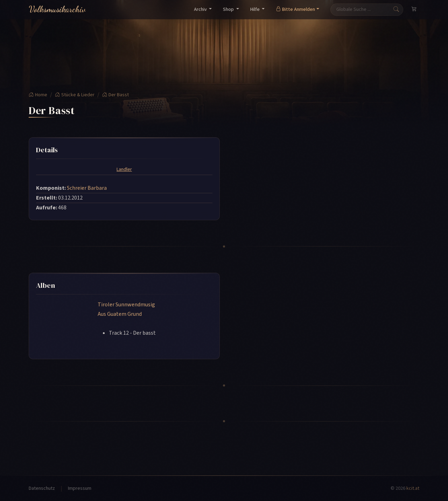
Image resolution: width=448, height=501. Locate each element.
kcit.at (413, 488)
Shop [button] (229, 9)
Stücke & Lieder (75, 95)
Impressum (80, 488)
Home (38, 95)
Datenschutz (42, 488)
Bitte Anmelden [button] (295, 9)
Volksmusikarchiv (57, 9)
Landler (124, 169)
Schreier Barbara (87, 188)
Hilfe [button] (255, 9)
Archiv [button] (201, 9)
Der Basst (115, 95)
